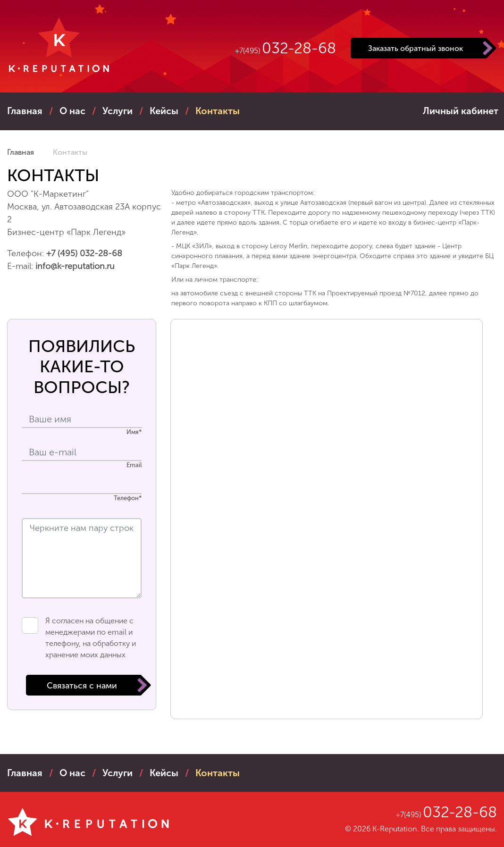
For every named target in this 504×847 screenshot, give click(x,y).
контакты (218, 111)
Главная (25, 111)
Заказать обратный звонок (416, 48)
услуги (118, 111)
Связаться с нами (82, 686)
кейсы (164, 111)
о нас (72, 111)
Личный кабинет (461, 111)
